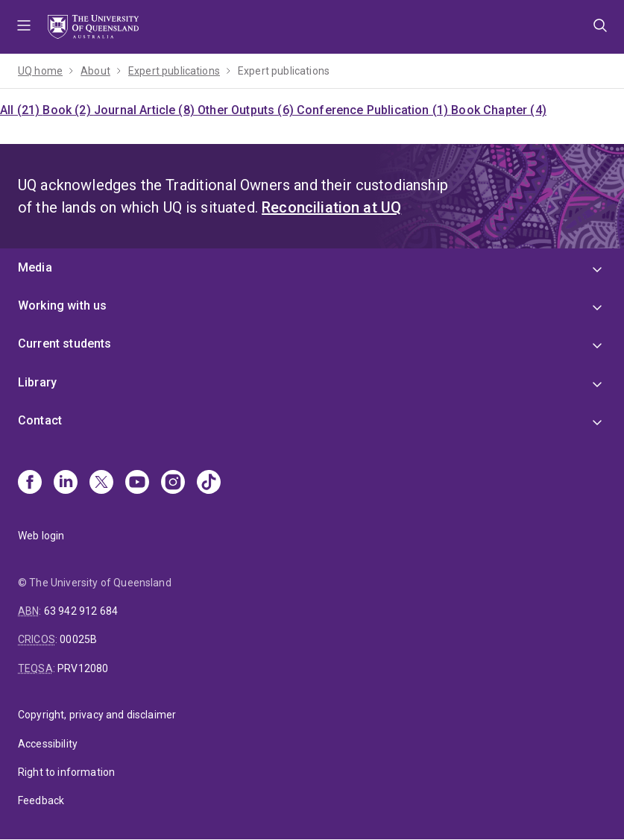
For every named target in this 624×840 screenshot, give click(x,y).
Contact (40, 420)
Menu (24, 27)
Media (35, 267)
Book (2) (68, 110)
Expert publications (174, 71)
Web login (41, 536)
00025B (78, 639)
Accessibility (48, 744)
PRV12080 (83, 668)
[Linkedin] (66, 483)
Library (37, 382)
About (95, 71)
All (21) (21, 110)
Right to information (66, 772)
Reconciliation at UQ (331, 207)
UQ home (40, 71)
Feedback (41, 800)
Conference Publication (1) (374, 110)
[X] (101, 483)
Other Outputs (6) (247, 110)
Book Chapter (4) (499, 110)
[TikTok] (209, 483)
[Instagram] (173, 483)
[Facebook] (30, 483)
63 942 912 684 (81, 611)
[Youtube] (137, 483)
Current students (65, 344)
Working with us (62, 305)
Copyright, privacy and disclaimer (97, 715)
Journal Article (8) (146, 110)
